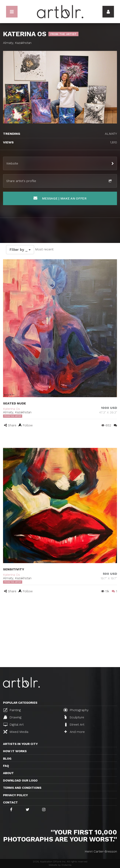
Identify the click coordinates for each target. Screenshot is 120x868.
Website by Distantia (60, 865)
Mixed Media (16, 732)
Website (12, 163)
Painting (12, 710)
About (8, 773)
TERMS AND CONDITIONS (22, 788)
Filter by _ (20, 249)
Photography (76, 710)
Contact (10, 802)
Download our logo (20, 781)
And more (75, 732)
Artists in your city (20, 744)
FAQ (6, 766)
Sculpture (74, 717)
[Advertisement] (60, 637)
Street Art (74, 724)
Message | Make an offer (60, 198)
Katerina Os (11, 409)
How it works (15, 751)
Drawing (12, 717)
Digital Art (14, 725)
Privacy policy (15, 795)
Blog (7, 759)
